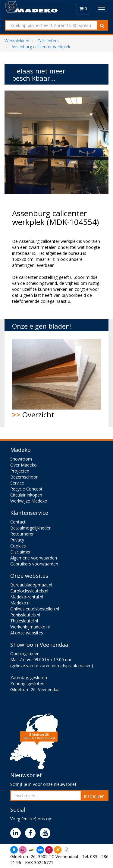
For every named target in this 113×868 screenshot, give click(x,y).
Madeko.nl (20, 603)
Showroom (21, 459)
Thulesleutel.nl (24, 621)
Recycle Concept (26, 489)
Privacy (17, 540)
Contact (18, 522)
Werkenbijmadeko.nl (30, 627)
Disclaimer (20, 552)
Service (17, 483)
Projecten (20, 471)
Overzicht (56, 379)
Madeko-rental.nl (27, 597)
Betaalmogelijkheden (31, 528)
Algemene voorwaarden (34, 558)
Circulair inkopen (26, 495)
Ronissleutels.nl (25, 615)
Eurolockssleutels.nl (29, 591)
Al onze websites (27, 633)
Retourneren (22, 534)
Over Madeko (24, 465)
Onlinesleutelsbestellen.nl (35, 609)
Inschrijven (94, 796)
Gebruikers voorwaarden (34, 564)
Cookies (18, 546)
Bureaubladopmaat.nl (31, 585)
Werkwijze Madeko (29, 501)
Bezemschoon (24, 477)
